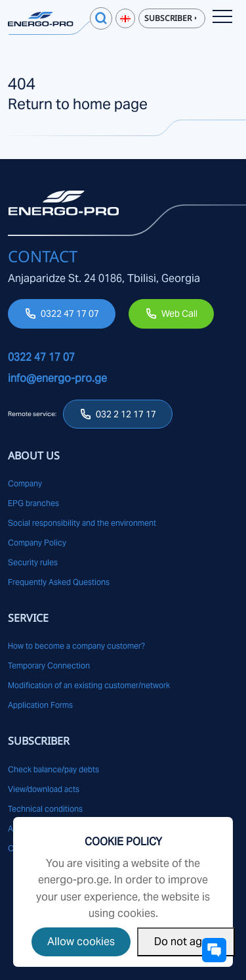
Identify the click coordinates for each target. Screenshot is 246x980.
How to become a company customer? (76, 646)
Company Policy (37, 543)
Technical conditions (45, 809)
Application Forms (40, 705)
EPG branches (33, 503)
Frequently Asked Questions (59, 582)
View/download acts (44, 789)
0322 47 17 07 (70, 314)
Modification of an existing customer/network (89, 685)
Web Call (179, 314)
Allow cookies (81, 942)
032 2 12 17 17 (126, 414)
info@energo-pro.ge (57, 378)
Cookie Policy (123, 842)
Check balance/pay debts (53, 769)
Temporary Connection (49, 665)
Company (25, 483)
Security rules (33, 562)
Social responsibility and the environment (82, 523)
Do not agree (186, 942)
